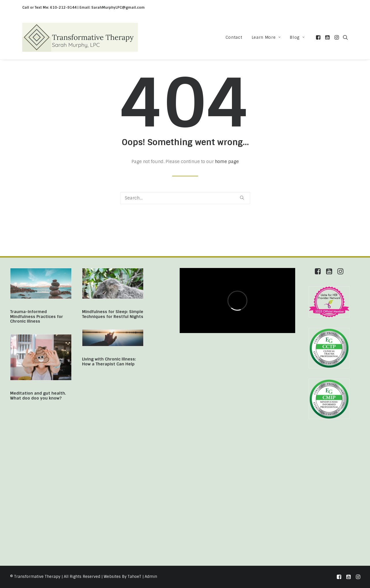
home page (227, 162)
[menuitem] (234, 37)
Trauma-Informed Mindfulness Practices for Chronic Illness (37, 317)
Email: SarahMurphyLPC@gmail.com (112, 8)
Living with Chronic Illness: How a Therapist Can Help (109, 362)
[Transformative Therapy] (80, 37)
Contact (234, 37)
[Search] (185, 198)
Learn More (266, 37)
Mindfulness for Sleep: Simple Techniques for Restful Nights (113, 314)
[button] (319, 37)
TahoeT (134, 577)
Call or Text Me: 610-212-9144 (49, 8)
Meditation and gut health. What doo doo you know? (38, 396)
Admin (151, 577)
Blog (297, 37)
